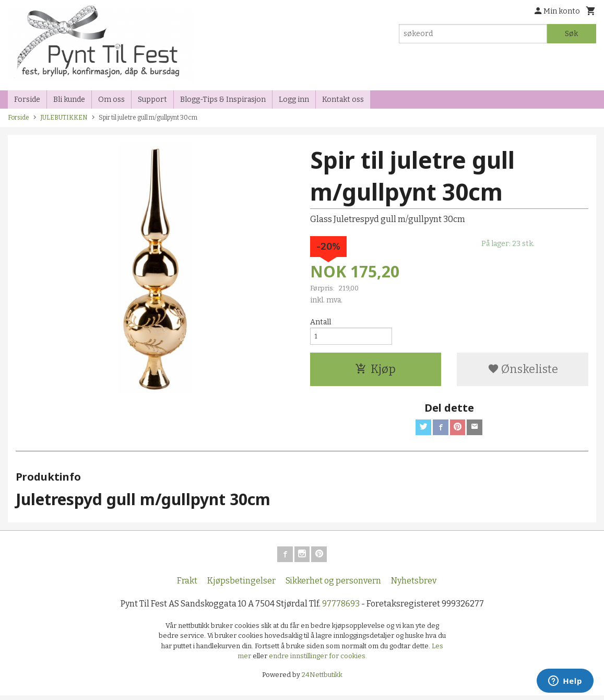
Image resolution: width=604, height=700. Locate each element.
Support (152, 100)
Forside (27, 100)
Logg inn (294, 100)
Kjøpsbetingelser (241, 585)
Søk (571, 34)
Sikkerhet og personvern (333, 585)
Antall (321, 322)
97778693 (341, 608)
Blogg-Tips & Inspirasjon (223, 100)
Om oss (111, 100)
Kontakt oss (343, 100)
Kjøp (375, 372)
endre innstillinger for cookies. (318, 661)
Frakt (187, 585)
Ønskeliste (523, 372)
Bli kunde (69, 100)
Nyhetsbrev (414, 585)
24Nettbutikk (322, 679)
